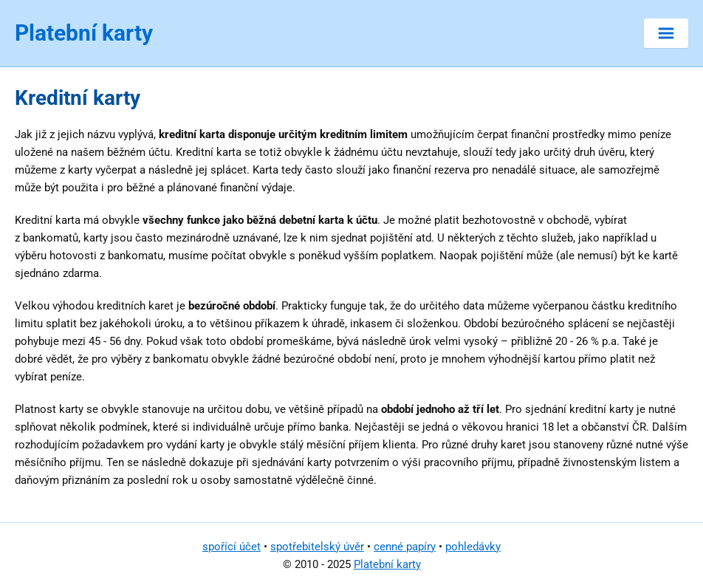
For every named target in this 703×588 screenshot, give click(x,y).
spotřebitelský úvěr (317, 547)
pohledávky (473, 547)
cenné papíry (405, 547)
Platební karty (387, 564)
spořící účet (232, 547)
